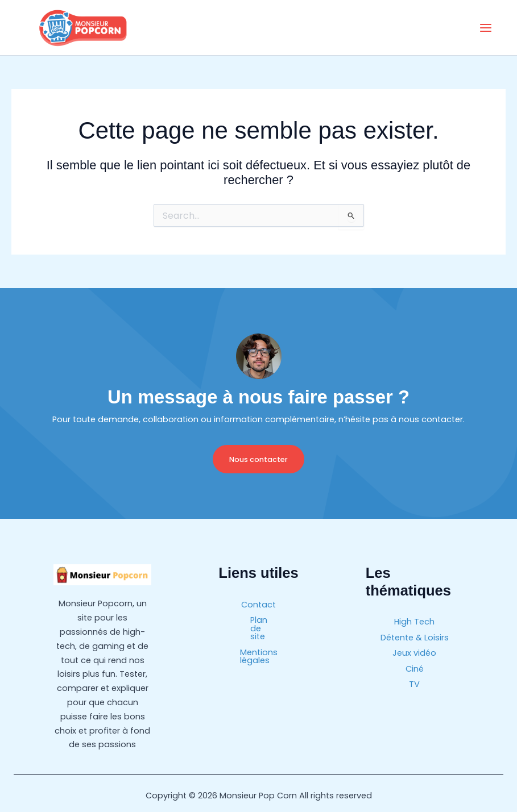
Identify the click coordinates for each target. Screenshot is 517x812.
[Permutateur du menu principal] (486, 28)
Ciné (415, 667)
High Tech (414, 622)
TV (414, 682)
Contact (258, 604)
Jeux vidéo (414, 652)
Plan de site (258, 619)
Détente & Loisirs (415, 637)
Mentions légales (259, 634)
